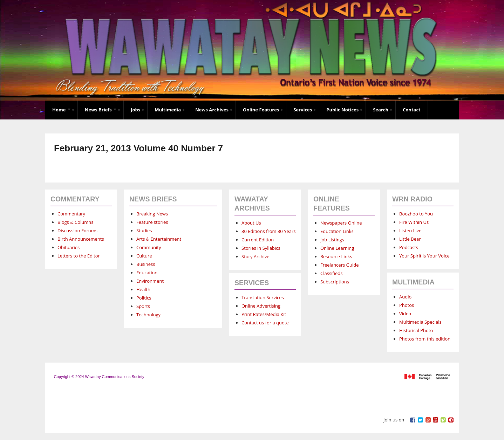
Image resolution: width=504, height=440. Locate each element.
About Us (251, 223)
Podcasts (409, 247)
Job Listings (332, 240)
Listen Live (410, 231)
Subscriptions (335, 282)
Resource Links (336, 256)
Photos (407, 305)
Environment (150, 281)
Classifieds (331, 273)
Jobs (135, 110)
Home (61, 110)
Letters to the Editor (79, 256)
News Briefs (101, 110)
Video (405, 314)
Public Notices (342, 110)
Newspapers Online (341, 223)
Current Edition (258, 240)
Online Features (261, 110)
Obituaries (69, 247)
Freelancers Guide (339, 265)
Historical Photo (416, 330)
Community (149, 247)
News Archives (212, 110)
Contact (412, 110)
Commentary (71, 214)
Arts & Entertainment (159, 239)
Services (303, 110)
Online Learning (337, 248)
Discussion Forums (77, 231)
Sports (143, 306)
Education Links (337, 231)
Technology (148, 315)
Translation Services (263, 297)
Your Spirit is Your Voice (424, 256)
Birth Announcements (81, 239)
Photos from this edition (425, 339)
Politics (144, 298)
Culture (144, 256)
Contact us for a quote (265, 323)
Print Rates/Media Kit (264, 314)
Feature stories (152, 222)
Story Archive (256, 256)
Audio (405, 297)
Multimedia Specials (420, 322)
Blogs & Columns (75, 222)
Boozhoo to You (416, 214)
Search (381, 110)
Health (143, 289)
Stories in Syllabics (261, 248)
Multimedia (168, 110)
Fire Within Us (414, 222)
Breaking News (152, 214)
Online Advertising (261, 306)
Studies (144, 231)
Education (147, 273)
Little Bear (410, 239)
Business (146, 264)
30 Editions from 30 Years (268, 231)
